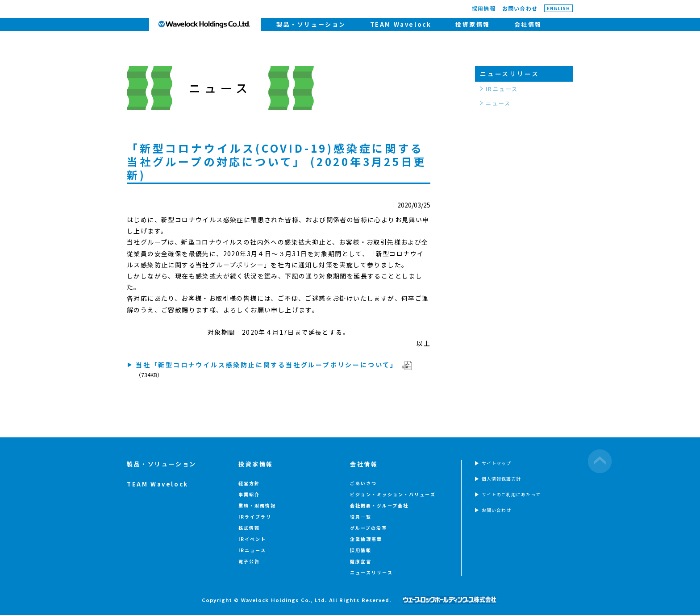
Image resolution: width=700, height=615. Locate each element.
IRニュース (502, 89)
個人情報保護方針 (501, 479)
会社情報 (528, 24)
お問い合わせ (520, 8)
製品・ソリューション (311, 24)
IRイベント (252, 539)
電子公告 (249, 561)
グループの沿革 (369, 528)
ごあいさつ (363, 483)
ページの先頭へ (600, 461)
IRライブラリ (255, 517)
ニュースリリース (509, 74)
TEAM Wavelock (401, 24)
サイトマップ (496, 463)
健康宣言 (361, 561)
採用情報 (484, 8)
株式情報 (249, 528)
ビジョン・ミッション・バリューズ (393, 494)
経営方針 (249, 483)
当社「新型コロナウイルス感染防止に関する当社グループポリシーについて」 (267, 365)
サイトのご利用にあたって (511, 494)
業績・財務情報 (257, 505)
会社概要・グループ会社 (379, 505)
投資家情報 (473, 24)
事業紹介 (249, 494)
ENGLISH (558, 8)
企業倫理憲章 (366, 539)
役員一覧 (361, 517)
